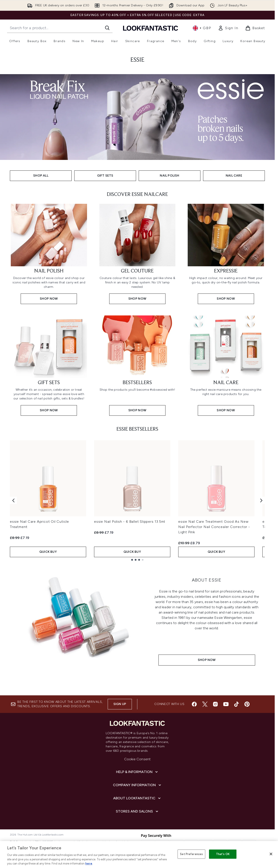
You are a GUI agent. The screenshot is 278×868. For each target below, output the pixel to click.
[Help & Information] (137, 772)
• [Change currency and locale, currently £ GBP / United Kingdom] (202, 28)
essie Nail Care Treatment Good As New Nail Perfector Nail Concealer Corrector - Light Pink (214, 527)
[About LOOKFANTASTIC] (137, 798)
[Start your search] (60, 28)
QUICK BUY (48, 552)
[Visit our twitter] (205, 704)
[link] (228, 28)
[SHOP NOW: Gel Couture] (137, 253)
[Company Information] (137, 785)
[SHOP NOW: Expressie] (226, 253)
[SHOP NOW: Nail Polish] (49, 253)
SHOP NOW (207, 660)
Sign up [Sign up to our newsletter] (120, 704)
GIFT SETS (105, 176)
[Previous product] (13, 500)
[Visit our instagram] (215, 704)
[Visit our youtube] (226, 704)
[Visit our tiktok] (236, 704)
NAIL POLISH (169, 176)
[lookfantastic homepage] (151, 28)
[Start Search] (107, 28)
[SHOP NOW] (79, 621)
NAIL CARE (234, 176)
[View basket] (255, 28)
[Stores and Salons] (137, 811)
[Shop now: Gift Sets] (49, 365)
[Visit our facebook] (194, 704)
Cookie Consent (137, 759)
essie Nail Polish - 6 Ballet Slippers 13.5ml (130, 522)
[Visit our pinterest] (247, 704)
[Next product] (261, 500)
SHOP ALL (41, 176)
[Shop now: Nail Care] (226, 365)
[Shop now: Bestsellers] (137, 365)
